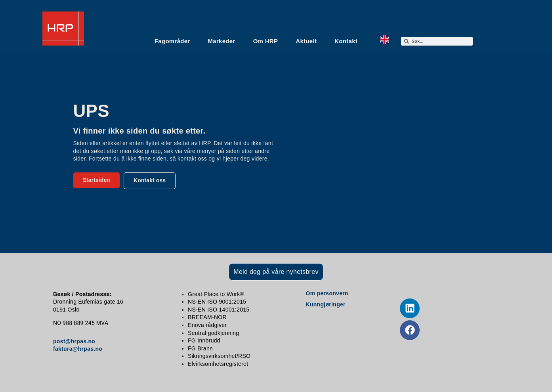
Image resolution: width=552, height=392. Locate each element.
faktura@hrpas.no (78, 349)
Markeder (222, 41)
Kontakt (346, 41)
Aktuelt (306, 41)
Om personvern (327, 293)
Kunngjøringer (326, 304)
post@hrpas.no (74, 341)
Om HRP (266, 41)
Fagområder (172, 41)
